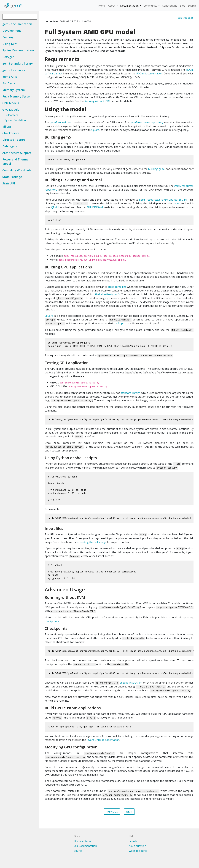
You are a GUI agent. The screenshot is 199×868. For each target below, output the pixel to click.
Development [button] (12, 31)
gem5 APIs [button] (10, 77)
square (95, 130)
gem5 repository (61, 122)
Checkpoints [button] (11, 133)
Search (192, 6)
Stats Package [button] (12, 177)
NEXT (129, 812)
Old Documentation (85, 846)
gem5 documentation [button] (17, 24)
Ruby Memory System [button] (17, 96)
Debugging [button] (10, 146)
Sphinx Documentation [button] (18, 50)
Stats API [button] (9, 183)
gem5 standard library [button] (18, 63)
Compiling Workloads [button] (17, 170)
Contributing (170, 6)
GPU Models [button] (11, 110)
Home (102, 6)
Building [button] (8, 37)
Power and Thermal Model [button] (16, 161)
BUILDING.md (95, 207)
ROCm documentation (149, 73)
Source (78, 851)
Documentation (130, 6)
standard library (130, 393)
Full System (11, 115)
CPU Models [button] (11, 103)
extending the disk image (92, 542)
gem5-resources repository (147, 122)
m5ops (120, 323)
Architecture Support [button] (17, 153)
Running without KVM (97, 101)
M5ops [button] (7, 126)
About (112, 6)
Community (151, 6)
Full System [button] (10, 83)
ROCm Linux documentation (103, 740)
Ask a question (137, 846)
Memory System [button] (14, 90)
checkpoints (52, 621)
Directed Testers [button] (14, 140)
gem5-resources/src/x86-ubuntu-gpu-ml (163, 200)
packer (177, 203)
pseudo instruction (131, 683)
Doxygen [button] (8, 57)
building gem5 (157, 169)
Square (49, 316)
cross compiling (117, 287)
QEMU (55, 207)
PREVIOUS (112, 812)
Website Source (138, 851)
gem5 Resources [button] (14, 70)
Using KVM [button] (10, 44)
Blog (183, 6)
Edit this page (186, 18)
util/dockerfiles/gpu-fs (107, 294)
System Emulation (15, 120)
